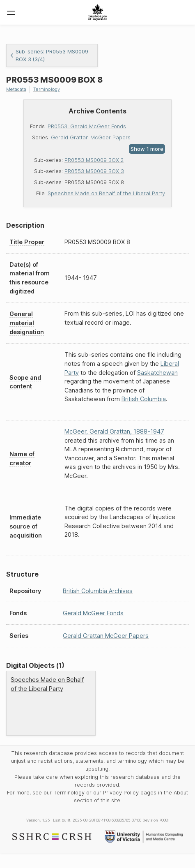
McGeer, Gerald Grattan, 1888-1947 (114, 431)
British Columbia (144, 399)
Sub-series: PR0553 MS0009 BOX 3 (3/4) (49, 55)
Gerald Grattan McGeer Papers (91, 137)
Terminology (47, 89)
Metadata (16, 89)
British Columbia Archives (98, 591)
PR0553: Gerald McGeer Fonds (87, 126)
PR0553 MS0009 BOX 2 (94, 160)
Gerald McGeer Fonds (93, 613)
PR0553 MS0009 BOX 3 (94, 171)
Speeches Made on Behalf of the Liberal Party (106, 193)
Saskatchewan (157, 373)
